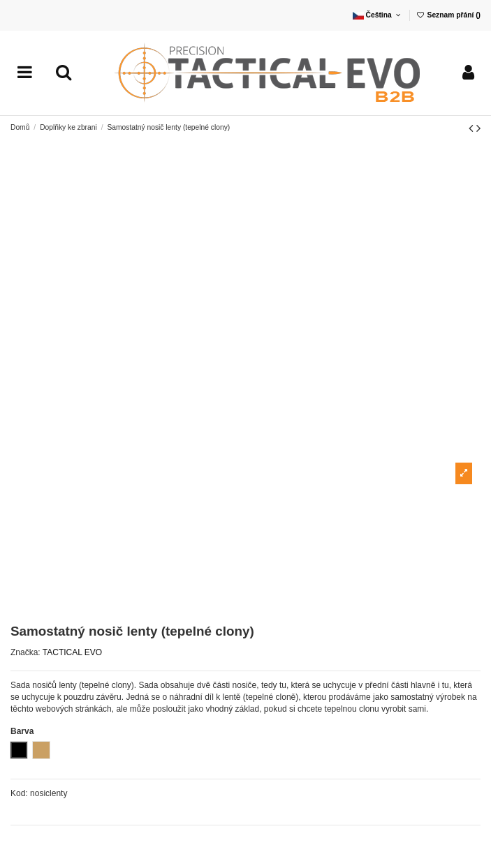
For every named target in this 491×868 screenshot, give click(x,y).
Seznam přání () (448, 15)
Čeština (378, 15)
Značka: (25, 652)
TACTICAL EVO (72, 652)
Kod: (19, 793)
